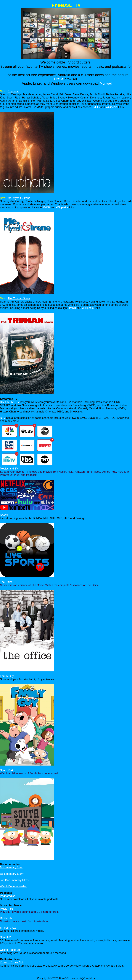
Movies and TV (9, 469)
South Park (7, 770)
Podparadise (8, 896)
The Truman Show (19, 298)
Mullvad (106, 83)
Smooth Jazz (8, 928)
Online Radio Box (11, 950)
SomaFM (6, 937)
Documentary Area (11, 867)
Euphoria (13, 91)
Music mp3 (7, 909)
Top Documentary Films (14, 880)
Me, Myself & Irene (19, 198)
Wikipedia (112, 107)
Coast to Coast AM (11, 963)
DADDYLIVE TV (10, 402)
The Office (6, 582)
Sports (4, 515)
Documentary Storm (12, 874)
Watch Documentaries (13, 886)
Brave (59, 79)
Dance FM (6, 918)
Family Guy (7, 676)
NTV (3, 418)
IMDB (96, 107)
